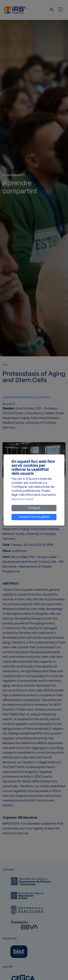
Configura (34, 508)
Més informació (23, 499)
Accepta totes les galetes (34, 517)
